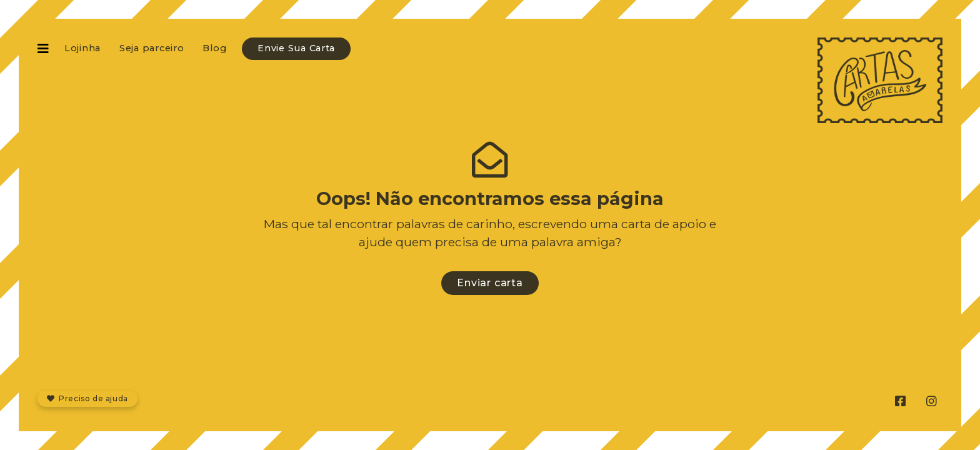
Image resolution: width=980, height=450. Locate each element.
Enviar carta (490, 283)
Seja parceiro (152, 48)
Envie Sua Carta (296, 48)
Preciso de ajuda (87, 398)
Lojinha (82, 48)
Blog (214, 48)
